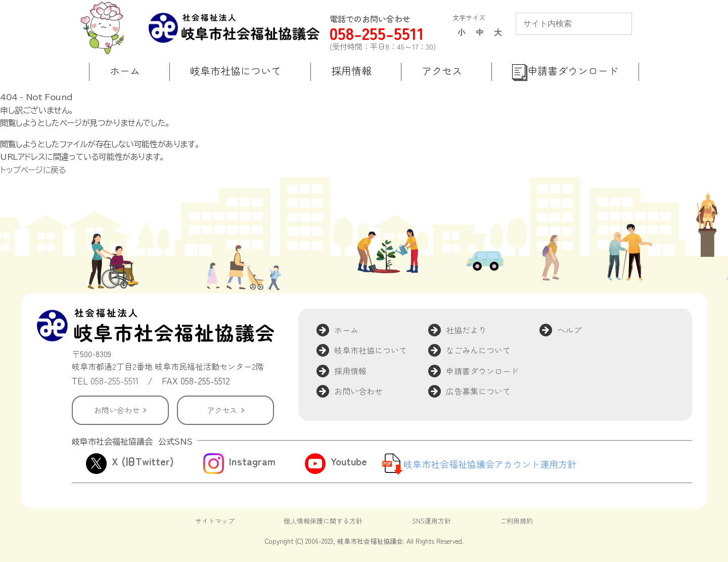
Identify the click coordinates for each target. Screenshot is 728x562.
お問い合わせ (117, 410)
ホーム (346, 330)
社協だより (466, 330)
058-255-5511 (377, 33)
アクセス (222, 410)
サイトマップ (215, 521)
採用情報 (350, 371)
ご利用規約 (516, 521)
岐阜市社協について (371, 350)
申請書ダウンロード (482, 371)
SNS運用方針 (431, 521)
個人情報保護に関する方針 (323, 521)
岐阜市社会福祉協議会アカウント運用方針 (490, 464)
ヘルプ (569, 330)
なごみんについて (478, 350)
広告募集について (478, 391)
